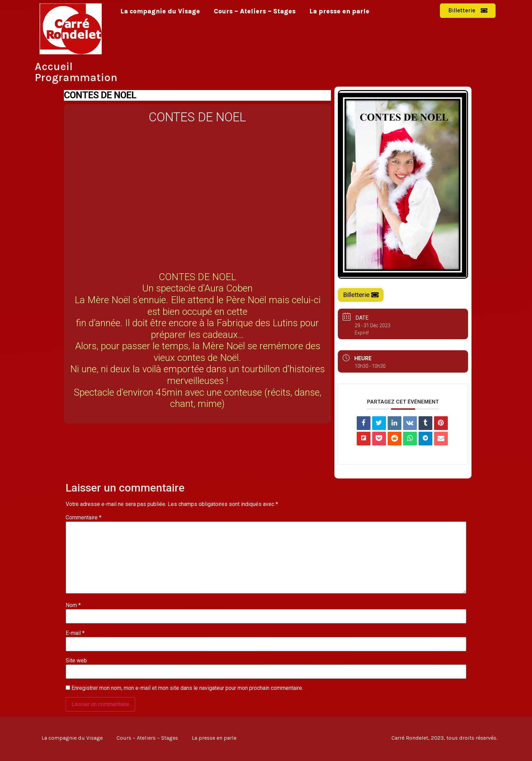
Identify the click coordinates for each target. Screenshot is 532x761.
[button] (468, 11)
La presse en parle (339, 11)
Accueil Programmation (76, 72)
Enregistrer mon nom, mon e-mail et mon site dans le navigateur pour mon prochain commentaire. (187, 688)
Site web (76, 661)
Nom (73, 605)
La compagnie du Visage (160, 11)
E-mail (75, 633)
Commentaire (84, 518)
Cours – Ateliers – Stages (255, 11)
